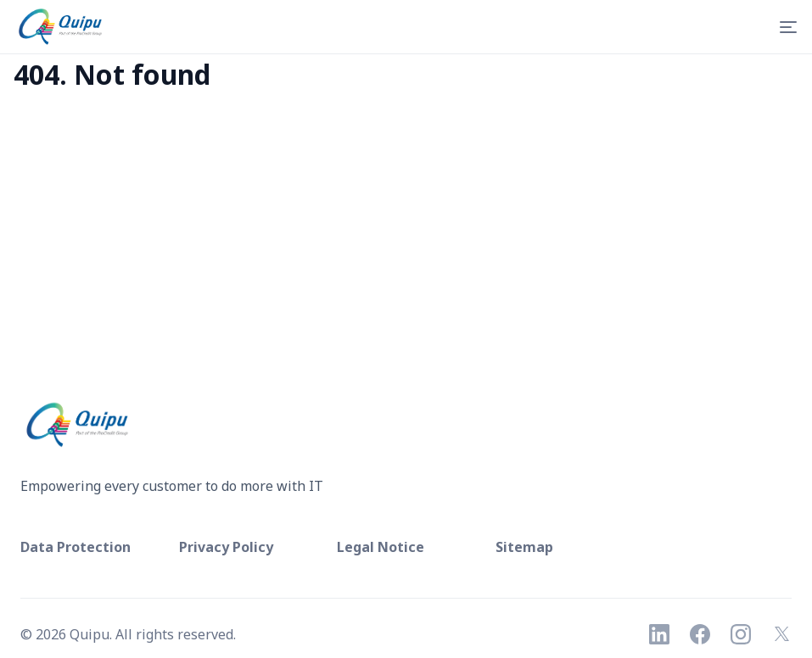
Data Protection (76, 547)
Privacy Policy (226, 547)
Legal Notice (381, 547)
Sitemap (524, 547)
